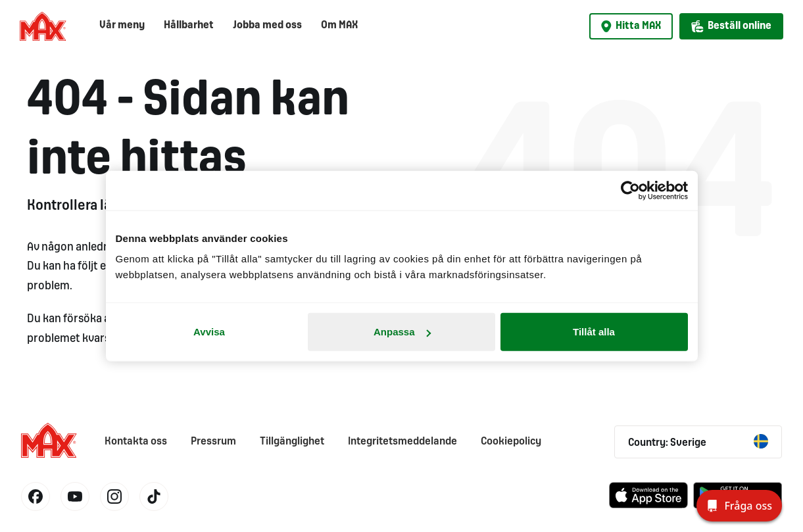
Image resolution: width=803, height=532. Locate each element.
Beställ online (731, 26)
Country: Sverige (698, 441)
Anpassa (402, 332)
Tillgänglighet (292, 442)
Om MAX (339, 25)
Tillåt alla (594, 332)
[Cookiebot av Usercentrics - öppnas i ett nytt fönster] (630, 190)
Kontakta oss (136, 442)
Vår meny (122, 25)
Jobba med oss (267, 25)
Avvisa (209, 332)
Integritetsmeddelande (402, 442)
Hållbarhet (189, 25)
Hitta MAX (631, 26)
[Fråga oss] (739, 506)
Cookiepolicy (511, 442)
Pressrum (213, 442)
